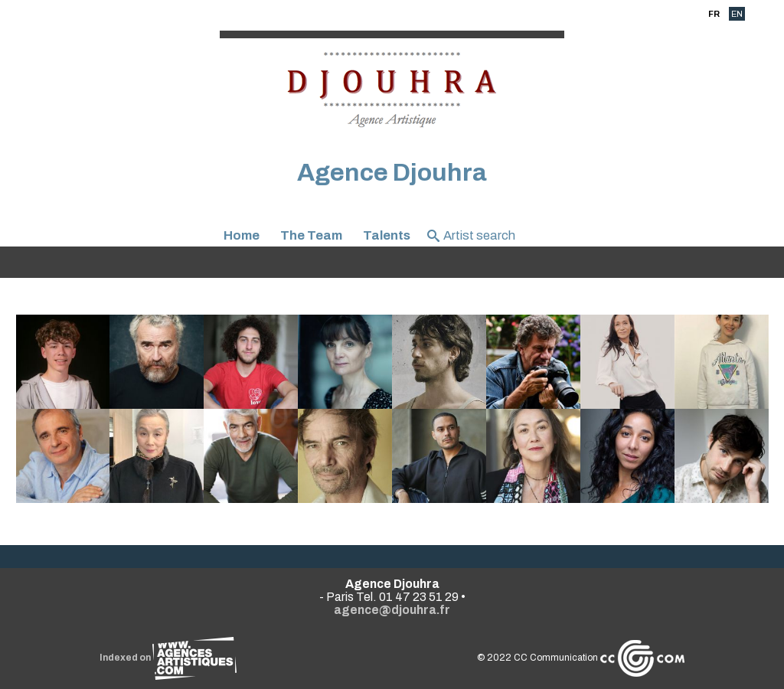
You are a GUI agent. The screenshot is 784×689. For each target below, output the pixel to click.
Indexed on (168, 658)
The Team (311, 235)
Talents (387, 235)
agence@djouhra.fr (392, 610)
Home (242, 235)
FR (714, 14)
